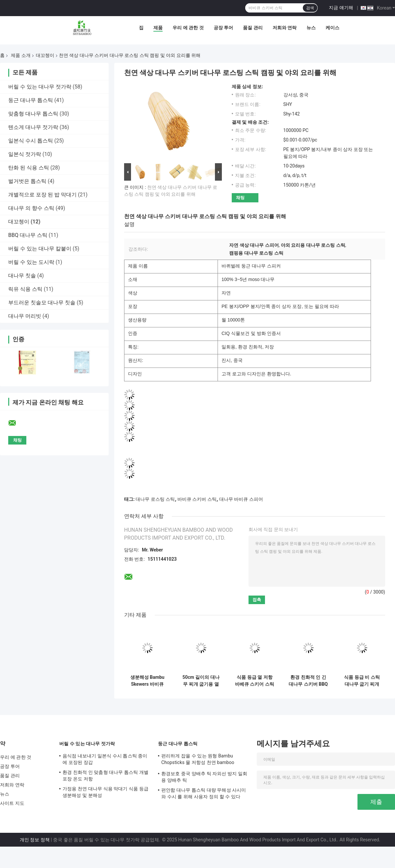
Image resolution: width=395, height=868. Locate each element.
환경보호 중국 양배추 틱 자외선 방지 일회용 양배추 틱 (204, 777)
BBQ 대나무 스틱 (28, 235)
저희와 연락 (285, 28)
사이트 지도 (12, 803)
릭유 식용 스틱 (25, 289)
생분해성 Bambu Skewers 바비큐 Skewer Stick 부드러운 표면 (147, 681)
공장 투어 (223, 28)
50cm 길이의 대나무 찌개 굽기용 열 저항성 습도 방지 (201, 681)
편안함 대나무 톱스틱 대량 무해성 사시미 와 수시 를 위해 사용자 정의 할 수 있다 (204, 793)
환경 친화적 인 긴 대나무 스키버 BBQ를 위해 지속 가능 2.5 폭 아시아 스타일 (308, 681)
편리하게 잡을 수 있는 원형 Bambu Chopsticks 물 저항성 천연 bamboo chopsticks (198, 760)
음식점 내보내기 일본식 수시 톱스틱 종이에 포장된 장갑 (105, 759)
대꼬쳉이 (45, 55)
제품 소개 (21, 55)
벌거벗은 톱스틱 (27, 181)
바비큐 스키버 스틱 (197, 499)
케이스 (332, 28)
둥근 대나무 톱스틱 (31, 100)
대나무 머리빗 (25, 316)
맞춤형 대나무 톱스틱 (33, 114)
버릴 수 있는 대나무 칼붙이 (40, 249)
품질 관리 (253, 28)
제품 (158, 28)
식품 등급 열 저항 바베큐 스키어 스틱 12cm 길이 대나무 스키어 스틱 (255, 681)
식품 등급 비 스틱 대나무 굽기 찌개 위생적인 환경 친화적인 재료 (362, 681)
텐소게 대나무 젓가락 (33, 127)
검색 (310, 8)
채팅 (240, 198)
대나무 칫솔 (22, 276)
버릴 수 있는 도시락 (31, 262)
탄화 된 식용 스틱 (29, 168)
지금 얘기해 (341, 8)
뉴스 (311, 28)
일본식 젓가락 (25, 154)
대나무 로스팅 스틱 (155, 499)
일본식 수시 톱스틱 (31, 141)
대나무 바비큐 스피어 (241, 499)
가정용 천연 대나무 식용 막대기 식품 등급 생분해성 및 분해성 (105, 792)
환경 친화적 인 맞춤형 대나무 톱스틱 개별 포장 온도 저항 (105, 776)
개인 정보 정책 (35, 840)
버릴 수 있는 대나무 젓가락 (40, 87)
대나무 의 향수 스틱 (31, 208)
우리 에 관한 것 (188, 28)
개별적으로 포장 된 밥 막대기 (42, 195)
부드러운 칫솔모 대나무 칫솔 (42, 303)
